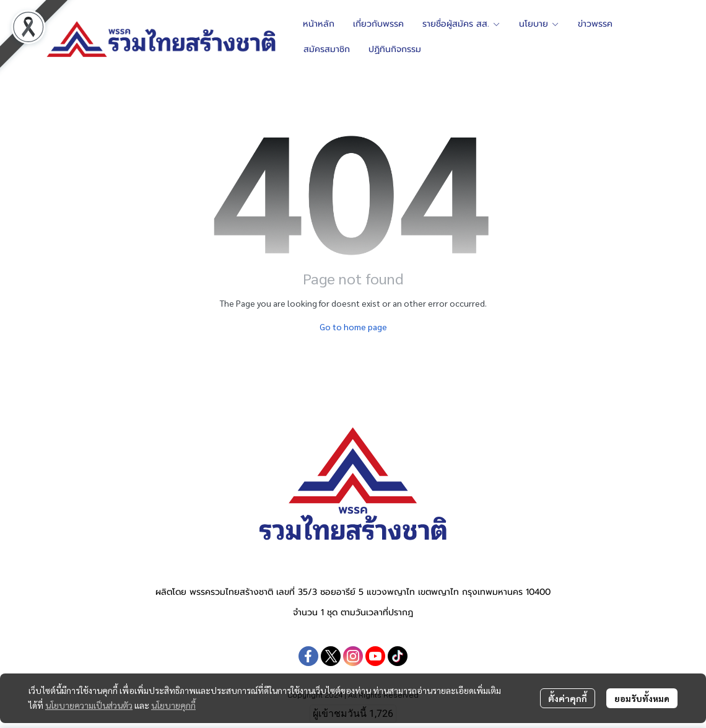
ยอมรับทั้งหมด (642, 698)
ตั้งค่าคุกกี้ (568, 698)
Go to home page (353, 327)
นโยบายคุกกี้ (173, 705)
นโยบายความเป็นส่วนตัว (89, 705)
